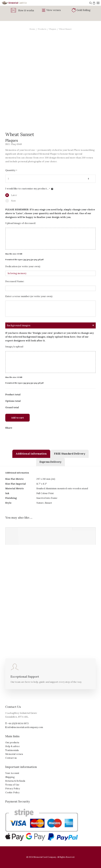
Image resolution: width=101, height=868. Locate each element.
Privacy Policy (13, 788)
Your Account (12, 773)
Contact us (11, 758)
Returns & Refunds (15, 781)
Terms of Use (12, 785)
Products (42, 29)
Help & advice (13, 746)
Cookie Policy (12, 792)
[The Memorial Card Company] (18, 3)
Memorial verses (14, 754)
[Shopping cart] (94, 3)
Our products (12, 742)
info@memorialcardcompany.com (25, 727)
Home (32, 29)
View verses (54, 10)
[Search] (90, 3)
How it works (26, 10)
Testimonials (12, 750)
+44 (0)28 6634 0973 (18, 723)
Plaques (53, 29)
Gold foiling (83, 10)
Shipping (10, 777)
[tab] (31, 454)
